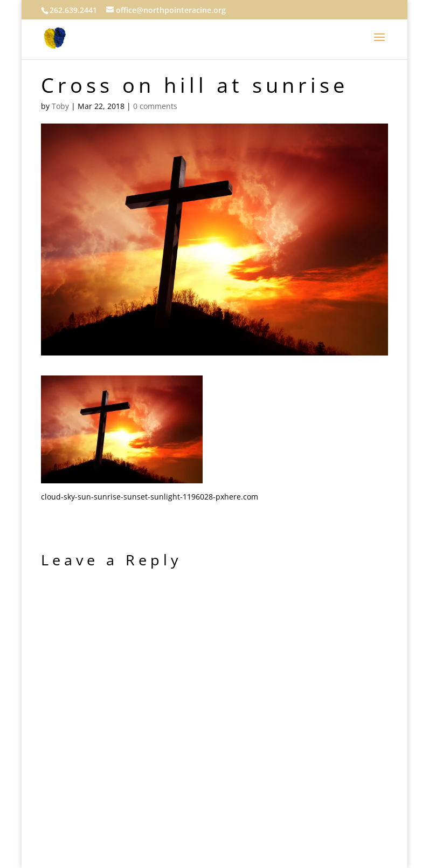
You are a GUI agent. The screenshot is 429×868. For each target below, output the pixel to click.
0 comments (155, 106)
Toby (60, 106)
